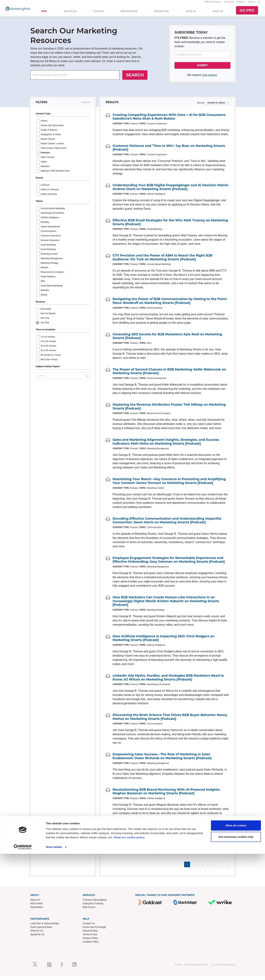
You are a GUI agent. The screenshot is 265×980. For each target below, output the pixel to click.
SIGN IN (191, 13)
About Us (35, 904)
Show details (54, 973)
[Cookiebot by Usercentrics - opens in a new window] (23, 973)
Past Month (46, 313)
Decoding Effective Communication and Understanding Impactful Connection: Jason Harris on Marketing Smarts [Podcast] (167, 524)
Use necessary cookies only (236, 963)
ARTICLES (70, 13)
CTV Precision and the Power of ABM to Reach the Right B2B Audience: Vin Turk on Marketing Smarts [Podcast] (163, 261)
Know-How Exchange (95, 931)
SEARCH (135, 79)
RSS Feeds (37, 907)
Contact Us (89, 927)
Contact (251, 4)
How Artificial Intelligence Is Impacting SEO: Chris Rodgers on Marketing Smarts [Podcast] (164, 642)
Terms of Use (90, 938)
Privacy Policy (90, 942)
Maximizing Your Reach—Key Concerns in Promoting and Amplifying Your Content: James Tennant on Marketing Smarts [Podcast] (169, 485)
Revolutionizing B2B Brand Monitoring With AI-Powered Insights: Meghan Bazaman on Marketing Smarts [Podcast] (166, 795)
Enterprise (229, 4)
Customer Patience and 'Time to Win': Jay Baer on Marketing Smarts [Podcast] (169, 152)
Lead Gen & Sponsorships (45, 927)
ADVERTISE (161, 13)
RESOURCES (129, 13)
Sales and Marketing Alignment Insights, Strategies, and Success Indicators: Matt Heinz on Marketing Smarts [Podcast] (166, 446)
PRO (44, 13)
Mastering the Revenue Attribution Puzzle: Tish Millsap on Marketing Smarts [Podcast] (169, 411)
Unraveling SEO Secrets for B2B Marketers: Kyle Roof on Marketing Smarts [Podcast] (167, 340)
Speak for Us (37, 938)
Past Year (45, 322)
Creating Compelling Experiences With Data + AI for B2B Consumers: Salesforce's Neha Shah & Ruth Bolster (169, 121)
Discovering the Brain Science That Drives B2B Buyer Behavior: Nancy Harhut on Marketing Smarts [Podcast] (170, 721)
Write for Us (37, 935)
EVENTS (99, 13)
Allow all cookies (236, 952)
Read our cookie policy (129, 963)
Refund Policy (90, 935)
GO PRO (247, 12)
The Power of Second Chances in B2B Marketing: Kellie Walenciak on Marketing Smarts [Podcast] (169, 375)
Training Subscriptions (95, 904)
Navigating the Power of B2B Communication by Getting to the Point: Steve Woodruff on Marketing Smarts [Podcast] (170, 305)
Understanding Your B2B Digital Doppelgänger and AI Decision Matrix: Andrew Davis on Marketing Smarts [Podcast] (171, 191)
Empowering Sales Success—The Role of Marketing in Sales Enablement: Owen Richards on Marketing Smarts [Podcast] (162, 760)
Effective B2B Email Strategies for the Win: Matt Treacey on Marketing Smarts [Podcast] (170, 226)
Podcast (241, 4)
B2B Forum (89, 911)
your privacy (209, 79)
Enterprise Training (93, 907)
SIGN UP (218, 13)
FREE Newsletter (213, 4)
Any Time (45, 327)
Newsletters (37, 911)
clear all (86, 106)
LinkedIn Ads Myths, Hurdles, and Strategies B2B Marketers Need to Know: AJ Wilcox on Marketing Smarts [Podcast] (168, 681)
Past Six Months (48, 318)
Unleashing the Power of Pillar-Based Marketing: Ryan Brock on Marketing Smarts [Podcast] (165, 835)
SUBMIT (202, 69)
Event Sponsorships (41, 931)
